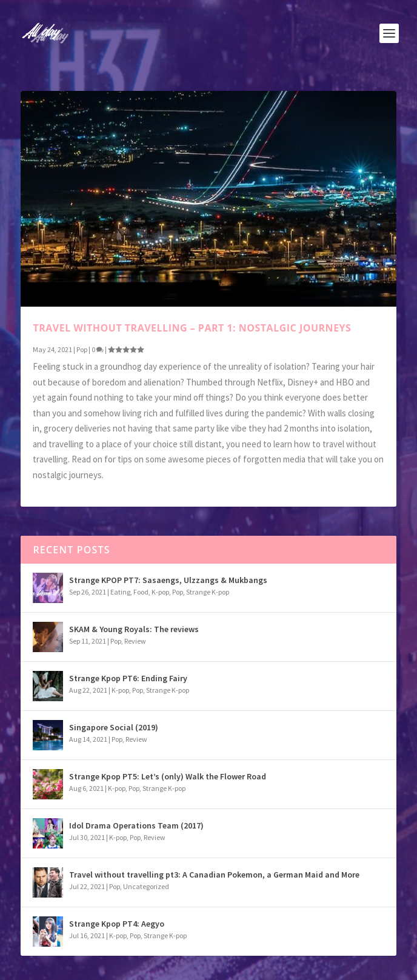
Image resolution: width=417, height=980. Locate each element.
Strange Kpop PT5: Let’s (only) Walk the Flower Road (168, 776)
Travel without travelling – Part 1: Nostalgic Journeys (192, 328)
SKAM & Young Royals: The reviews (134, 629)
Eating (120, 592)
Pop (82, 349)
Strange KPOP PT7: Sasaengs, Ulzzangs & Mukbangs (168, 580)
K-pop (160, 592)
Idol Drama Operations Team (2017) (136, 825)
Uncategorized (146, 886)
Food (141, 592)
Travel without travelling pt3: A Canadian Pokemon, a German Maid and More (214, 875)
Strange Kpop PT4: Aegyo (117, 924)
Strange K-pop (208, 592)
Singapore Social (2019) (114, 727)
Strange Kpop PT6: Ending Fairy (128, 678)
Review (135, 641)
